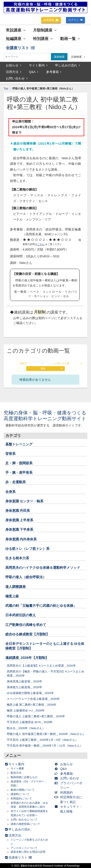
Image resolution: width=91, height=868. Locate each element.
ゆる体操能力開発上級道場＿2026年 (30, 693)
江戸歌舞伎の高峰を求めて (26, 625)
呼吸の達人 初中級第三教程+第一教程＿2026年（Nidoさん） (46, 734)
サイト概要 (17, 768)
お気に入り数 (68, 363)
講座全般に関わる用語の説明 (28, 852)
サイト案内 (38, 65)
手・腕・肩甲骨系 (19, 473)
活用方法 (14, 72)
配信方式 (16, 773)
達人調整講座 (16, 587)
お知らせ (14, 65)
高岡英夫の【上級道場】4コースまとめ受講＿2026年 (41, 666)
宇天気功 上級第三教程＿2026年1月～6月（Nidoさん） (42, 740)
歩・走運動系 (16, 482)
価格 (52, 368)
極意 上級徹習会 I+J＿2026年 (26, 710)
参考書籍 (54, 72)
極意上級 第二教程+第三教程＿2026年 (32, 705)
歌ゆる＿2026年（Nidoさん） (26, 728)
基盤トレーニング (19, 444)
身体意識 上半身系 (19, 520)
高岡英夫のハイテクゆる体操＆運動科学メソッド (43, 568)
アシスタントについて (24, 848)
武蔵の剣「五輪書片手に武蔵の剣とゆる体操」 (41, 606)
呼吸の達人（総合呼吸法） (26, 577)
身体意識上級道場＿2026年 (25, 681)
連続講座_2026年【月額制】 (27, 658)
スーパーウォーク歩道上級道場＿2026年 (33, 699)
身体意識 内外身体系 (21, 539)
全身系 (10, 492)
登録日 (32, 363)
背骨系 (10, 454)
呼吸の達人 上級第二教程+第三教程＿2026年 (36, 716)
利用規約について (21, 798)
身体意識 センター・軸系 (25, 501)
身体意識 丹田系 (18, 511)
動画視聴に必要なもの (24, 777)
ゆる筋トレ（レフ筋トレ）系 (27, 549)
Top (6, 88)
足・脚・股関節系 (19, 463)
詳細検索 (78, 57)
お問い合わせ (17, 78)
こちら (41, 244)
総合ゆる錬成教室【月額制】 (27, 634)
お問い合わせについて (24, 820)
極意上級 (12, 596)
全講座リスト (20, 48)
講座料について (20, 794)
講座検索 (59, 57)
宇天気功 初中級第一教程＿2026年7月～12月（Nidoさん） (45, 746)
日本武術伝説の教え (21, 615)
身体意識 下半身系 (19, 529)
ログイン (76, 20)
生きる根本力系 (17, 558)
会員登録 (51, 20)
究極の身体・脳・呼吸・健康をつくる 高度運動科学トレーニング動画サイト (47, 415)
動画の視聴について (23, 790)
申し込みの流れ (68, 65)
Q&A (34, 72)
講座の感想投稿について (25, 824)
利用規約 (64, 793)
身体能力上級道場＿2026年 (25, 687)
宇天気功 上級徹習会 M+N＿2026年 (30, 722)
